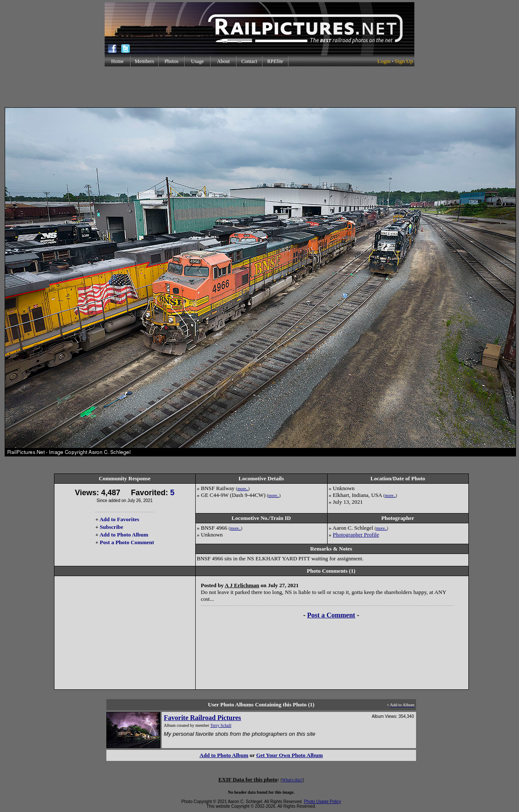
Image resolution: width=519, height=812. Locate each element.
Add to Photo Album (124, 535)
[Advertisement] (259, 87)
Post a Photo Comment (127, 542)
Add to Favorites (119, 519)
